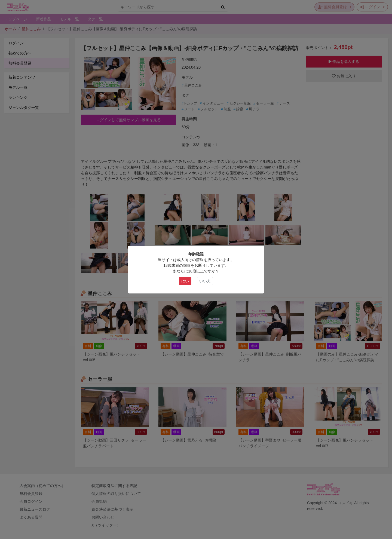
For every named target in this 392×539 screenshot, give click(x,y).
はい (185, 281)
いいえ (205, 281)
